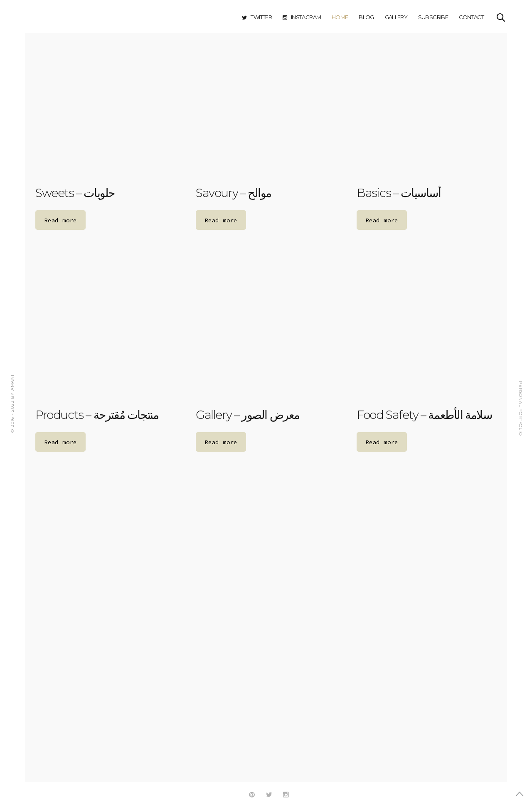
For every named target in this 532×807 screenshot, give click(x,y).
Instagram (302, 17)
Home (340, 17)
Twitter (257, 17)
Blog (366, 17)
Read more (60, 220)
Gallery (396, 17)
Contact (471, 17)
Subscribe (433, 17)
